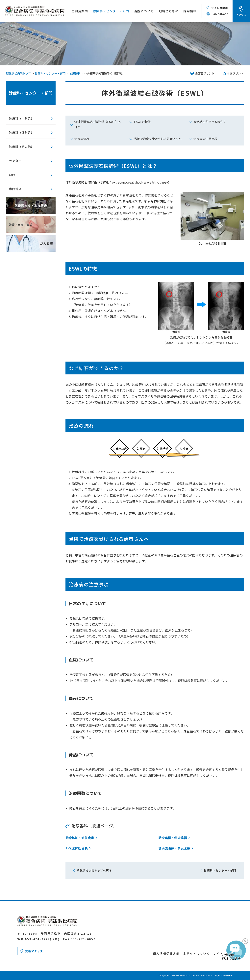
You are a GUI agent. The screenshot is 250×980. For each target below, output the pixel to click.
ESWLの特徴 (142, 122)
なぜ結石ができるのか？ (210, 122)
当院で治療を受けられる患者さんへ (158, 139)
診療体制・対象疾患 (80, 838)
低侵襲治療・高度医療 (174, 848)
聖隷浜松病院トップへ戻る (94, 870)
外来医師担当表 (77, 848)
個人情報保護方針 (166, 953)
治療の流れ (82, 139)
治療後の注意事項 (205, 139)
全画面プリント (205, 73)
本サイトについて (196, 953)
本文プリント (235, 73)
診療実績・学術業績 (173, 838)
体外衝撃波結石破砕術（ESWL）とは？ (98, 124)
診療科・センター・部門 (31, 93)
